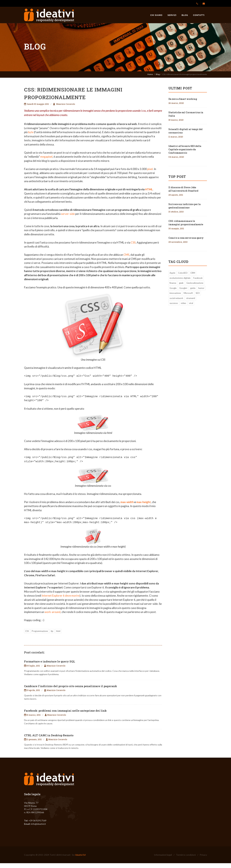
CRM (193, 273)
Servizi (172, 15)
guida (193, 288)
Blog (185, 15)
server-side (68, 214)
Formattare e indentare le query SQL (50, 661)
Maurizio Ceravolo (66, 104)
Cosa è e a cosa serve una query (186, 238)
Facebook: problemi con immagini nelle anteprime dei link (65, 711)
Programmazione (40, 631)
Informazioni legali (163, 855)
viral (191, 303)
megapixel (46, 157)
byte (31, 132)
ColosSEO (183, 273)
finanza (173, 283)
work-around (53, 612)
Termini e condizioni (186, 855)
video (183, 303)
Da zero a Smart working (183, 99)
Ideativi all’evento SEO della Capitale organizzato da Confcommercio (185, 149)
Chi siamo (156, 15)
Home (150, 74)
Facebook (198, 278)
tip (52, 631)
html (58, 631)
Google (173, 288)
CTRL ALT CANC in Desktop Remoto (49, 735)
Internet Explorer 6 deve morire (61, 596)
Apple (172, 273)
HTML (149, 189)
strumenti (191, 298)
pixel (150, 169)
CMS (126, 255)
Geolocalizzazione (195, 283)
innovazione (175, 293)
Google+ (183, 288)
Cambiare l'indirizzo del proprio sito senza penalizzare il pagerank (71, 686)
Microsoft (188, 293)
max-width (127, 502)
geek (181, 283)
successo (174, 303)
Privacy (203, 855)
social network (176, 298)
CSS (133, 242)
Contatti (199, 15)
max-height (144, 502)
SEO (198, 293)
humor (201, 288)
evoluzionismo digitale (180, 278)
